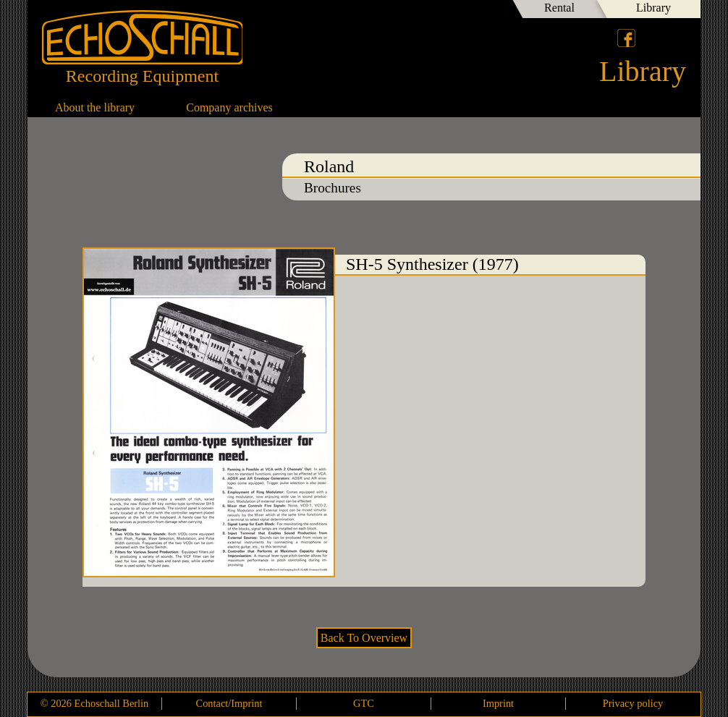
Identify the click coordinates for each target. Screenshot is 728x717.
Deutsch (653, 38)
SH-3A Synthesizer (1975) (60, 316)
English (677, 38)
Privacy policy (633, 703)
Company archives (229, 107)
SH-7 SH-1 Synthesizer (668, 316)
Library (653, 8)
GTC (364, 703)
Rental (559, 8)
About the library (95, 107)
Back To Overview (364, 638)
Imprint (498, 703)
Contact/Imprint (229, 703)
